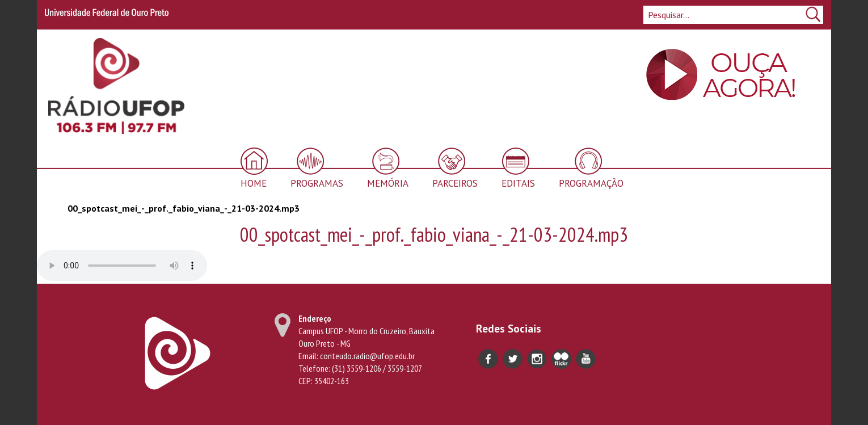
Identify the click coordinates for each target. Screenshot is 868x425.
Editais (518, 183)
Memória (388, 183)
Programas (317, 183)
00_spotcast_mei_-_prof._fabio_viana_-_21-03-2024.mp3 (184, 208)
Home (254, 183)
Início (53, 208)
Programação (591, 183)
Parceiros (455, 183)
